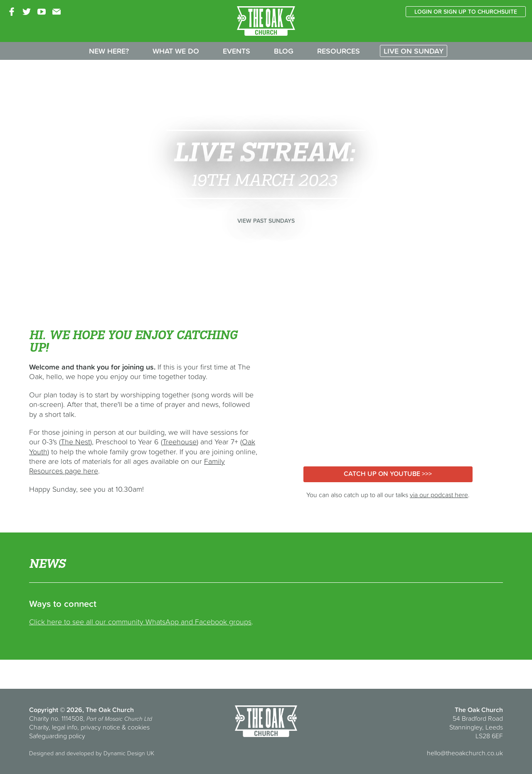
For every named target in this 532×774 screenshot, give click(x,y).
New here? (109, 51)
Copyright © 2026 (56, 710)
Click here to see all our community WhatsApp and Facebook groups (140, 622)
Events (236, 51)
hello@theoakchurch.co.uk (465, 753)
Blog (284, 51)
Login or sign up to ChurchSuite (466, 12)
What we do (176, 51)
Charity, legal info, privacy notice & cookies (89, 727)
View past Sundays (266, 221)
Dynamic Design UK (129, 753)
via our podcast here (439, 495)
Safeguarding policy (57, 736)
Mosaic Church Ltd (128, 719)
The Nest (75, 442)
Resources (339, 51)
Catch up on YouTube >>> (388, 473)
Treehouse (180, 442)
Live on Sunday (414, 51)
